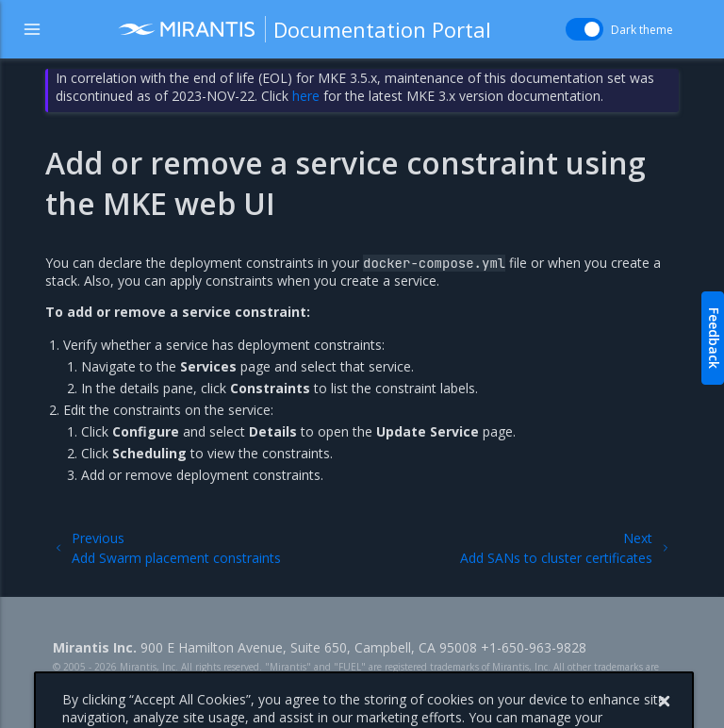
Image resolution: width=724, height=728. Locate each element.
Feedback (714, 338)
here (306, 96)
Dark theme (642, 30)
